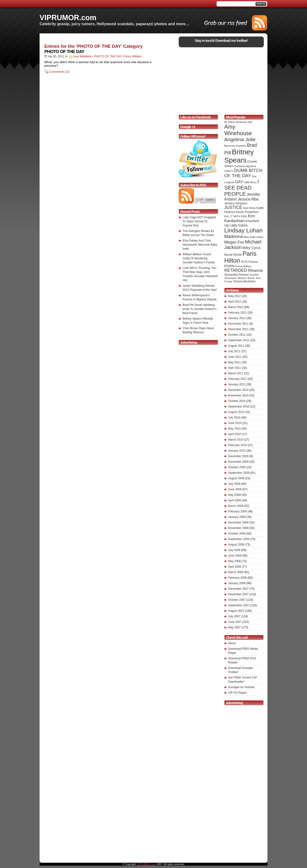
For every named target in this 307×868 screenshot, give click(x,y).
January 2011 (237, 384)
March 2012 (236, 307)
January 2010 (237, 451)
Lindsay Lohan (243, 230)
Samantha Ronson (237, 275)
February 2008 (237, 578)
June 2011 (235, 357)
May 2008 (234, 561)
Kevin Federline (247, 212)
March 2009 (236, 506)
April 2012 (235, 302)
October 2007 (237, 600)
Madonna (233, 236)
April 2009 (235, 500)
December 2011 (238, 324)
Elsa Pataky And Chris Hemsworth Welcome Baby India (200, 245)
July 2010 (234, 418)
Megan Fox (234, 242)
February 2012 (237, 313)
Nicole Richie (233, 255)
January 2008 (237, 583)
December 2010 (238, 390)
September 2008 (239, 539)
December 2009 (238, 456)
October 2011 (237, 335)
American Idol (244, 122)
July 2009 (234, 484)
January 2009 (237, 517)
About (232, 643)
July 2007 (234, 616)
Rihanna (255, 270)
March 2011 (236, 373)
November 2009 (238, 462)
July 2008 (234, 550)
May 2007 (234, 627)
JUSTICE (233, 207)
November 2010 (238, 395)
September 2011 (239, 340)
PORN (229, 266)
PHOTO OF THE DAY (64, 52)
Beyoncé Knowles (235, 146)
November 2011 (238, 329)
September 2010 (239, 407)
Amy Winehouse (238, 130)
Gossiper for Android (241, 687)
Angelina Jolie (240, 139)
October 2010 (237, 401)
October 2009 (237, 467)
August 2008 (236, 545)
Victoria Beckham (244, 281)
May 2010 (234, 429)
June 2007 (235, 622)
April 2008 (235, 567)
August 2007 (236, 611)
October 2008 (237, 534)
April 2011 (235, 368)
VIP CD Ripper (237, 693)
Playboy (253, 262)
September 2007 (239, 605)
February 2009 (237, 511)
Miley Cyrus (251, 248)
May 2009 (234, 495)
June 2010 (235, 423)
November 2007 (238, 594)
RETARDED (236, 270)
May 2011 (234, 362)
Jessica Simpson (236, 203)
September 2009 (239, 473)
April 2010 (235, 434)
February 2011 (237, 379)
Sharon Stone (246, 278)
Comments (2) (59, 72)
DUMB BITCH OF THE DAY (243, 173)
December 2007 (238, 589)
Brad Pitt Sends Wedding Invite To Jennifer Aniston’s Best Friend (200, 309)
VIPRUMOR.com (68, 18)
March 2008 (236, 572)
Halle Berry (250, 182)
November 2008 (238, 528)
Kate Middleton (83, 56)
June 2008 (235, 556)
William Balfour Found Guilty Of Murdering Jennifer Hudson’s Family (199, 258)
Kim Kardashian (240, 218)
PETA (244, 262)
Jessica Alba (248, 199)
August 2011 (236, 346)
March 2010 (236, 440)
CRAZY (229, 171)
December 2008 (238, 522)
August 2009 (236, 478)
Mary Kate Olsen (253, 237)
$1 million (230, 122)
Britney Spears (239, 156)
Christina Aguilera (245, 166)
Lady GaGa (239, 225)
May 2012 (234, 296)
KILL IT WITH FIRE (236, 216)
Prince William (132, 56)
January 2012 (237, 318)
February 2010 (237, 445)
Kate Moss (249, 208)
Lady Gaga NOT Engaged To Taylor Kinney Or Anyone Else (199, 221)
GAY (239, 182)
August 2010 (236, 412)
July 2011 (234, 351)
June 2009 (235, 489)
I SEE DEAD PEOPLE (242, 188)
